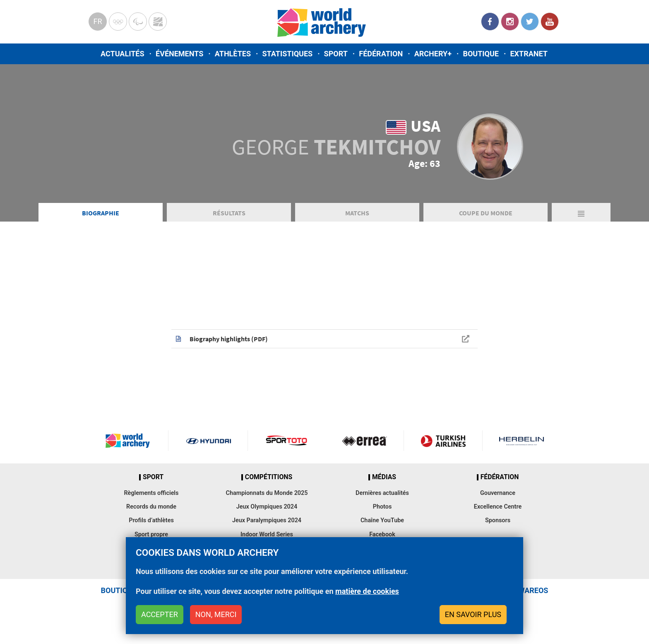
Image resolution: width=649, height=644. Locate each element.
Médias (384, 477)
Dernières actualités (382, 493)
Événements (179, 54)
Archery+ (433, 54)
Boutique (481, 54)
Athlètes (233, 54)
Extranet (529, 54)
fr (97, 21)
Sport (336, 54)
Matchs (357, 213)
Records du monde (151, 507)
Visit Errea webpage (365, 441)
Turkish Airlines (443, 441)
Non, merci (216, 614)
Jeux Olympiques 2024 (267, 507)
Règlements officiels (151, 493)
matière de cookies (367, 591)
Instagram (510, 22)
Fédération (381, 54)
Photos (382, 507)
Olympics (118, 22)
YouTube (550, 22)
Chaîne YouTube (382, 520)
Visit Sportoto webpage (287, 441)
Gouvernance (498, 493)
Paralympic (138, 22)
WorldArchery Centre (158, 22)
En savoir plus (473, 614)
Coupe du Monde (486, 213)
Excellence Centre (498, 507)
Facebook (490, 22)
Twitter (530, 22)
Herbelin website (522, 441)
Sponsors (498, 520)
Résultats (229, 213)
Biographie (101, 213)
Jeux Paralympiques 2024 (267, 520)
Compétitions (269, 477)
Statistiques (287, 54)
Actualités (123, 54)
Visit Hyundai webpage (209, 441)
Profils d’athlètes (151, 520)
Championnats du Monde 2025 (267, 493)
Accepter (160, 614)
